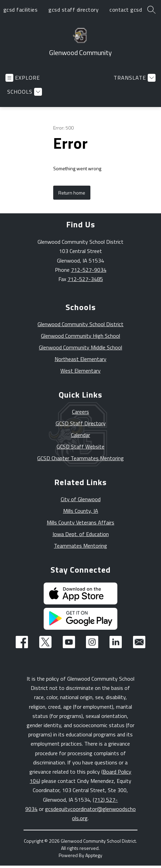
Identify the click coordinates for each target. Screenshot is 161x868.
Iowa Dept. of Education (81, 534)
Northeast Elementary (80, 359)
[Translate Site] (134, 78)
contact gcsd (126, 10)
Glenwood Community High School (80, 336)
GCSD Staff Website (80, 446)
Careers (80, 412)
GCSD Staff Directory (81, 423)
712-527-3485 (85, 279)
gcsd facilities (21, 10)
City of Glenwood (81, 499)
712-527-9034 (89, 270)
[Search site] (151, 10)
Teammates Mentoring (80, 546)
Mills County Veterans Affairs (80, 522)
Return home (72, 193)
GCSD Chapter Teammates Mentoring (80, 458)
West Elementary (80, 371)
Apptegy (94, 855)
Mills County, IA (81, 511)
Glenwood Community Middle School (80, 347)
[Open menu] (23, 78)
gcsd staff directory (74, 10)
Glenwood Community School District (80, 324)
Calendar (80, 435)
